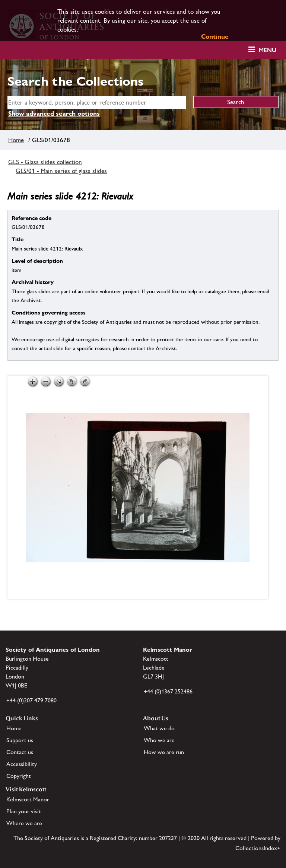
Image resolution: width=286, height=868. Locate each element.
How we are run (164, 752)
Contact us (20, 752)
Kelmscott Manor (28, 799)
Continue (215, 36)
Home (16, 140)
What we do (159, 728)
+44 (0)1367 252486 (168, 691)
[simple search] (97, 102)
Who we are (159, 740)
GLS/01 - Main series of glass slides (61, 171)
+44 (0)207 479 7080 (31, 700)
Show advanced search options (54, 114)
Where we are (24, 823)
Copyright (19, 776)
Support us (20, 740)
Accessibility (22, 764)
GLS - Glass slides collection (45, 162)
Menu (268, 50)
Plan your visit (24, 811)
